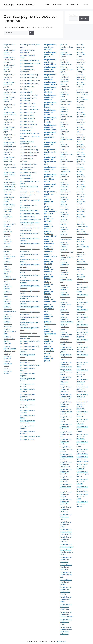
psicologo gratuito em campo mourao (82, 224)
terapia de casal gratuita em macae (66, 419)
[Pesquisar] (31, 33)
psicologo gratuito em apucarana (81, 162)
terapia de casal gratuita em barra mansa (67, 457)
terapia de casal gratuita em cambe (82, 444)
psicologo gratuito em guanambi (8, 356)
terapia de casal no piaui (28, 164)
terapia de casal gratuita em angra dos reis (66, 464)
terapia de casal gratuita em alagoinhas (9, 137)
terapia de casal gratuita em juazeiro (9, 84)
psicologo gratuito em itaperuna (65, 244)
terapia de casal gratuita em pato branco (83, 474)
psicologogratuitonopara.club (30, 220)
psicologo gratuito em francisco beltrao (83, 232)
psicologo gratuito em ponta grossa (81, 77)
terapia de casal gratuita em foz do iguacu (82, 334)
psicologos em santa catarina (30, 192)
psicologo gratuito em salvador (8, 216)
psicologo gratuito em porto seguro (10, 279)
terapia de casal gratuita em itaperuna (66, 539)
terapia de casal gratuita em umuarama (82, 436)
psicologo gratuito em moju (30, 346)
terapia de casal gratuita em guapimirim (66, 607)
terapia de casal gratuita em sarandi (82, 429)
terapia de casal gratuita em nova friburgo (66, 449)
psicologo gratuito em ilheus (8, 271)
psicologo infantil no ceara (29, 84)
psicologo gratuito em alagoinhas (8, 301)
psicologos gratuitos (27, 439)
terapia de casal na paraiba (29, 153)
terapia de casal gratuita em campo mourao (82, 451)
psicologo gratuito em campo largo (81, 154)
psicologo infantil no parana (30, 214)
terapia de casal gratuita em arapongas (82, 414)
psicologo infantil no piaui (29, 95)
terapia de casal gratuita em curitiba (82, 289)
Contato (85, 4)
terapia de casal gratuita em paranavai (82, 466)
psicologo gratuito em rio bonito (66, 304)
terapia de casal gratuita (28, 333)
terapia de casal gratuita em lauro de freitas (10, 92)
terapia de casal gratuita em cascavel (82, 319)
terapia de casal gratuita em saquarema (66, 560)
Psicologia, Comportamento (19, 4)
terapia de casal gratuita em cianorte (82, 481)
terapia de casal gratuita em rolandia (82, 504)
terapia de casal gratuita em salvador (9, 52)
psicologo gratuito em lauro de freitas (10, 256)
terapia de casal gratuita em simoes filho (9, 159)
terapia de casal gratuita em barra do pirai (67, 552)
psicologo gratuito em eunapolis (8, 316)
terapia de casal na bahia (29, 147)
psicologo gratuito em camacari (8, 241)
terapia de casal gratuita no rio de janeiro (67, 349)
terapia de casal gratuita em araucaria (82, 357)
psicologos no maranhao (29, 124)
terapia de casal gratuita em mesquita (66, 472)
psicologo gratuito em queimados (65, 207)
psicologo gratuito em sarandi (81, 201)
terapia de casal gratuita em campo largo (82, 389)
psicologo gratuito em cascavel (81, 84)
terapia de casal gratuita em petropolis (66, 404)
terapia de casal (25, 130)
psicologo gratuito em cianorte (81, 254)
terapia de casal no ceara (29, 156)
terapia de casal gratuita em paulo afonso (10, 167)
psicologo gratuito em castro (81, 269)
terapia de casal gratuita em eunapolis (9, 152)
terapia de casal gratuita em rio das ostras (66, 487)
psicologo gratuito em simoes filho (8, 324)
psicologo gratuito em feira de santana (10, 224)
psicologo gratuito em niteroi (65, 94)
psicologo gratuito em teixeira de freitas (10, 309)
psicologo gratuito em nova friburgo (67, 154)
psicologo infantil (26, 92)
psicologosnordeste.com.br (29, 60)
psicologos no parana (27, 217)
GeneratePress (61, 641)
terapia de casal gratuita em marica (66, 442)
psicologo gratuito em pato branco (83, 247)
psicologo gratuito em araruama (65, 214)
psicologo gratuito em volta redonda (67, 117)
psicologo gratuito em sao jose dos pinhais (82, 92)
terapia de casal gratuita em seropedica (66, 567)
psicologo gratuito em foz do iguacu (82, 99)
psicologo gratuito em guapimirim (65, 312)
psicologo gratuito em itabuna (8, 264)
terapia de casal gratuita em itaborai (66, 427)
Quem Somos (57, 4)
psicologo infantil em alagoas (30, 63)
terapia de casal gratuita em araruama (66, 509)
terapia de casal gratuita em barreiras (9, 122)
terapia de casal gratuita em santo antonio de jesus (10, 184)
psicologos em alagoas (28, 106)
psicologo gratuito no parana (81, 47)
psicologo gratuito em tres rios (66, 280)
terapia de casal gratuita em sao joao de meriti (66, 397)
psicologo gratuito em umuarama (81, 209)
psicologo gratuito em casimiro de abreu (67, 319)
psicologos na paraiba (27, 118)
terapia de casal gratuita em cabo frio (66, 434)
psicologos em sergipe (28, 112)
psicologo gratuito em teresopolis (65, 184)
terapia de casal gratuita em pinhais (82, 397)
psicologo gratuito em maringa (81, 69)
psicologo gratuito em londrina (81, 62)
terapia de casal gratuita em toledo (82, 364)
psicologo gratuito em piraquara (81, 194)
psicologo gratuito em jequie (8, 294)
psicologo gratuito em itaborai (65, 132)
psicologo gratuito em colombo (81, 107)
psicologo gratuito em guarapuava (81, 114)
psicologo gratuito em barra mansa (67, 162)
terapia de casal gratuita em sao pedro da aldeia (66, 532)
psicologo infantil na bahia (29, 78)
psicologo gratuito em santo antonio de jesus (10, 349)
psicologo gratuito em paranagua (81, 147)
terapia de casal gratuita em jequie (9, 129)
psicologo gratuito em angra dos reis (65, 169)
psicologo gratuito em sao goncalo (66, 54)
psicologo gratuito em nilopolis (65, 199)
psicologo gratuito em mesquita (65, 177)
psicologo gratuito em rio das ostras (66, 192)
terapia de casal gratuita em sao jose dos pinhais (82, 327)
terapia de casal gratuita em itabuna (9, 99)
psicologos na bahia (27, 115)
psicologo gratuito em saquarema (65, 265)
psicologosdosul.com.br (28, 172)
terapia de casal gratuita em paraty (66, 622)
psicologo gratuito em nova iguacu (67, 69)
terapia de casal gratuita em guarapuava (82, 349)
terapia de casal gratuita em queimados (66, 502)
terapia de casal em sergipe (29, 150)
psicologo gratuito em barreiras (8, 286)
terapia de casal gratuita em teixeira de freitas (10, 144)
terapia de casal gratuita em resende (66, 517)
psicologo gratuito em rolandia (81, 277)
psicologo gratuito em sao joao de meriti (66, 102)
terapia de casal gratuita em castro (82, 496)
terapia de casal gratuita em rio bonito (66, 599)
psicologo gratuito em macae (65, 124)
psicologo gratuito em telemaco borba (82, 262)
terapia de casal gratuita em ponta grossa (82, 312)
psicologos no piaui (27, 127)
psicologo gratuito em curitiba (81, 54)
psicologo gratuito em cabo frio (67, 139)
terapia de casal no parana (29, 211)
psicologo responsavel (28, 103)
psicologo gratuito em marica (65, 147)
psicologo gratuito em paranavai (81, 239)
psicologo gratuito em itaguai (65, 229)
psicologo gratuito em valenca (8, 364)
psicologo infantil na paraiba (30, 81)
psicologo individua (27, 66)
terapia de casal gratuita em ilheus (9, 107)
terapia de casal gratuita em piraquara (82, 421)
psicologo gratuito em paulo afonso (10, 331)
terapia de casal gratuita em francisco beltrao (83, 459)
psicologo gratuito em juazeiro (8, 249)
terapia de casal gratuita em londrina (82, 297)
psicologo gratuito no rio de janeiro (67, 47)
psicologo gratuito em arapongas (81, 186)
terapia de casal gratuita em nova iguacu (66, 372)
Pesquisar (72, 15)
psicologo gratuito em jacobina (8, 371)
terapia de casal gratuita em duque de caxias (66, 364)
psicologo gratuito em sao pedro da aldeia (66, 237)
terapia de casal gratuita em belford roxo (66, 389)
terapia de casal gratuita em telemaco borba (82, 489)
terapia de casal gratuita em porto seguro (10, 114)
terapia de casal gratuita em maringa (82, 304)
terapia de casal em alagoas (30, 133)
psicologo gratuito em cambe (81, 216)
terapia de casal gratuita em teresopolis (66, 479)
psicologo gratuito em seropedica (65, 272)
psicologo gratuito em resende (65, 222)
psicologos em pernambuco (30, 109)
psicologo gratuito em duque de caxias (66, 62)
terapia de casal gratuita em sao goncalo (66, 357)
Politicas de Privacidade (72, 4)
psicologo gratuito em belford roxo (65, 87)
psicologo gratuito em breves (30, 365)
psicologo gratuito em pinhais (81, 169)
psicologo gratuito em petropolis (65, 109)
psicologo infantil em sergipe (30, 75)
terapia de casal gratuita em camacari (9, 77)
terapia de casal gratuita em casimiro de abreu (67, 614)
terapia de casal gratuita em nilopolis (66, 494)
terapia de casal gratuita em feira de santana (9, 60)
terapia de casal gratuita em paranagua (82, 382)
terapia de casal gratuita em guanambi (9, 192)
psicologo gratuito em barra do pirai (67, 257)
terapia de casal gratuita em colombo (82, 342)
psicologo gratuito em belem (30, 436)
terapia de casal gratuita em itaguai (66, 524)
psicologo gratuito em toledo (81, 129)
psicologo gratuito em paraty (65, 327)
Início (47, 4)
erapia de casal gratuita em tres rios (66, 575)
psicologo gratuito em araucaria (81, 122)
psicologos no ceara (27, 121)
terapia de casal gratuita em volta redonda (67, 412)
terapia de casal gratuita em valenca (9, 199)
